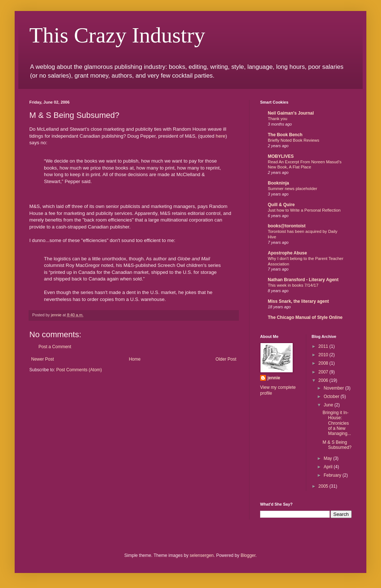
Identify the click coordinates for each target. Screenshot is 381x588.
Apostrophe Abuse (287, 253)
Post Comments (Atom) (79, 370)
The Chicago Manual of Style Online (305, 317)
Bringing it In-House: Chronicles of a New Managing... (337, 423)
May (328, 458)
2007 (324, 372)
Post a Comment (55, 347)
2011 (324, 346)
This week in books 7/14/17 (293, 285)
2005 (324, 486)
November (334, 388)
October (332, 397)
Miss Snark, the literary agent (298, 301)
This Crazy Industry (117, 35)
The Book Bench (285, 135)
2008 (324, 363)
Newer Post (42, 359)
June (329, 405)
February (333, 475)
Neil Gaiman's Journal (291, 113)
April (328, 467)
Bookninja (278, 183)
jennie (274, 378)
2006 (324, 380)
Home (135, 359)
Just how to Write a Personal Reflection (304, 210)
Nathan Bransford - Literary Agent (303, 280)
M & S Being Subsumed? (337, 445)
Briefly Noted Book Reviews (294, 140)
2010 (324, 355)
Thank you (278, 119)
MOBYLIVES (281, 156)
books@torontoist (287, 226)
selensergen (202, 555)
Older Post (226, 359)
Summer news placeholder (293, 189)
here (221, 136)
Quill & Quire (281, 205)
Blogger (248, 555)
